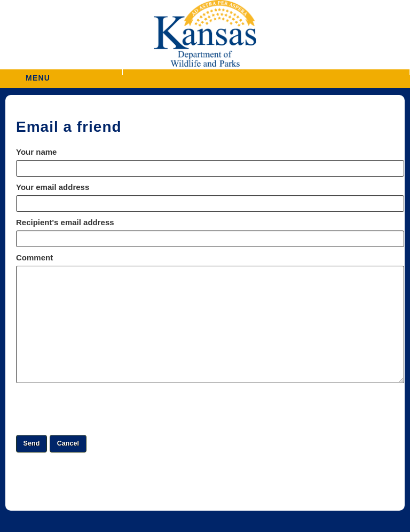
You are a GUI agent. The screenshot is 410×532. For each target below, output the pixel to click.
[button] (266, 72)
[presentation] (97, 409)
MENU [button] (38, 74)
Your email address (53, 187)
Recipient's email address (65, 222)
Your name (36, 152)
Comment (34, 257)
